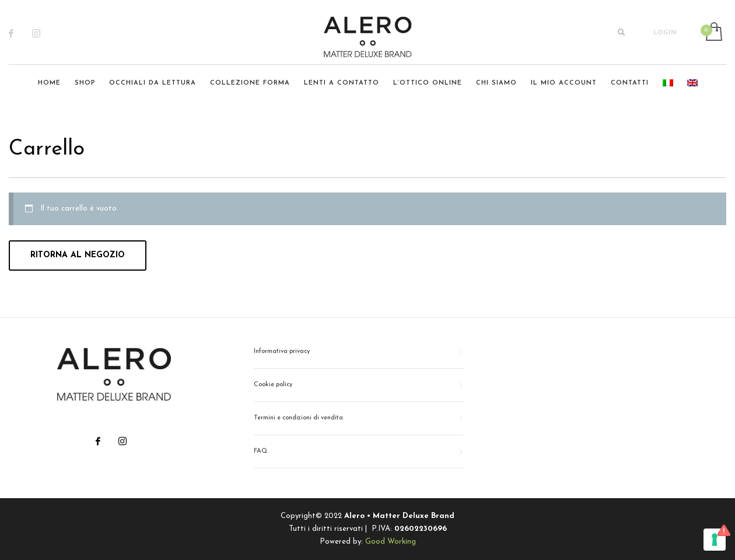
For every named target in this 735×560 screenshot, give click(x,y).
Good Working (391, 542)
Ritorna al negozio (78, 255)
